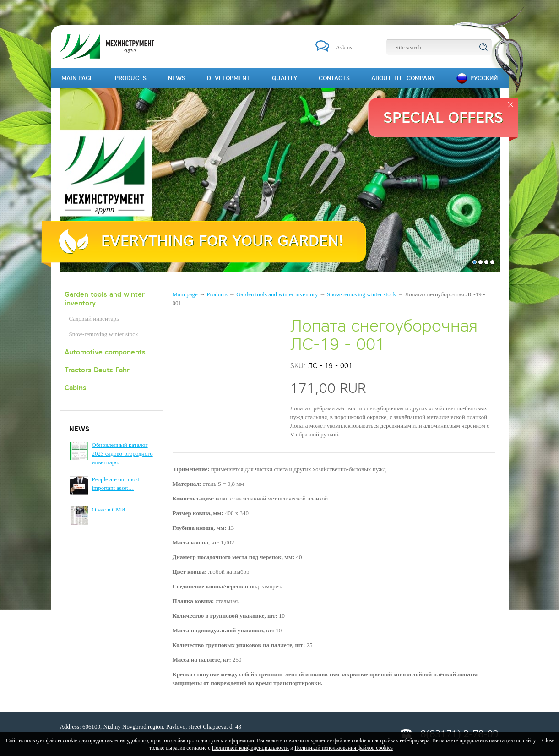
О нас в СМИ (109, 509)
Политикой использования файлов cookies (343, 748)
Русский (484, 78)
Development (228, 78)
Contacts (334, 78)
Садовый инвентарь (94, 318)
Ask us (344, 47)
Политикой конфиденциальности (250, 748)
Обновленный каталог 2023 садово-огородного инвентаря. (122, 454)
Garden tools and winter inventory (105, 299)
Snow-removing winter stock (104, 334)
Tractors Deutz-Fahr (97, 370)
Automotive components (105, 352)
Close (548, 740)
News (177, 78)
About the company (403, 78)
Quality (285, 78)
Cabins (76, 388)
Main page (185, 294)
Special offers (443, 117)
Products (217, 294)
